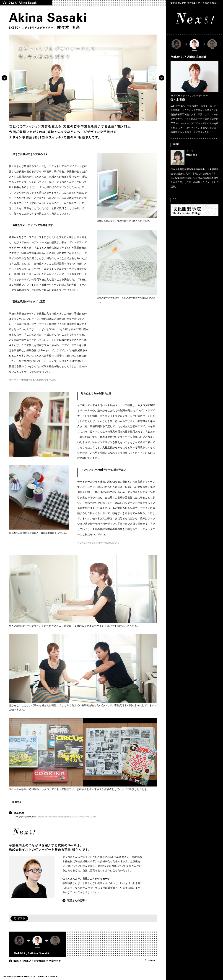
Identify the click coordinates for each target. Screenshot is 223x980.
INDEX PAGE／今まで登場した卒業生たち (37, 961)
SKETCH (19, 813)
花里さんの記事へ (77, 900)
